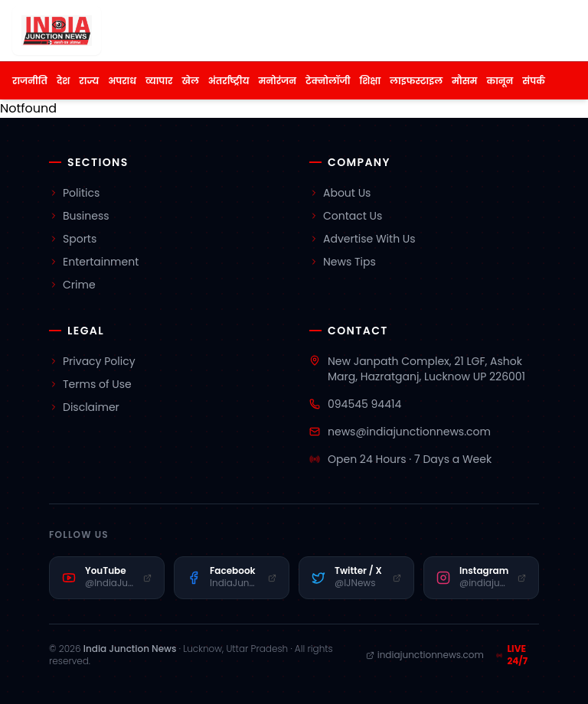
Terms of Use (90, 384)
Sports (73, 239)
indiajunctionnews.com (425, 655)
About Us (340, 193)
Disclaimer (84, 407)
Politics (74, 193)
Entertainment (94, 262)
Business (79, 216)
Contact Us (346, 216)
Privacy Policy (92, 361)
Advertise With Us (363, 239)
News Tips (343, 262)
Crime (72, 285)
